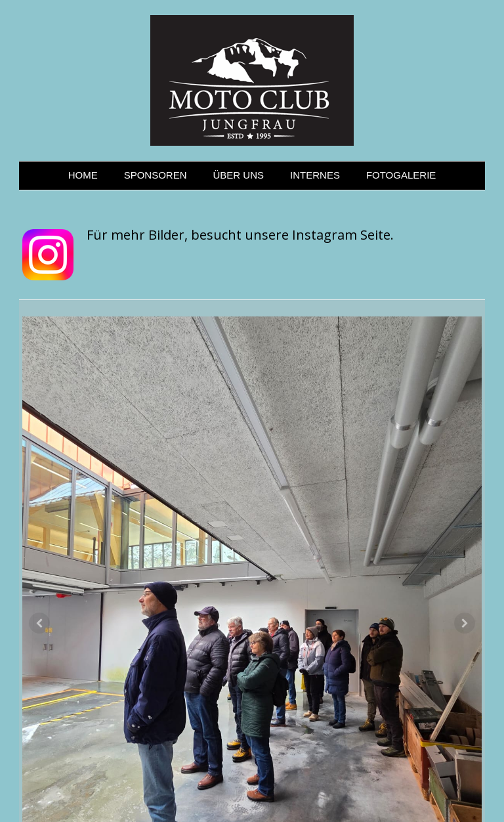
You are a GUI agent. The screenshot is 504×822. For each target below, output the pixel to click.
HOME (83, 175)
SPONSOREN (156, 175)
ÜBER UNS (239, 175)
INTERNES (315, 175)
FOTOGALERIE (401, 175)
